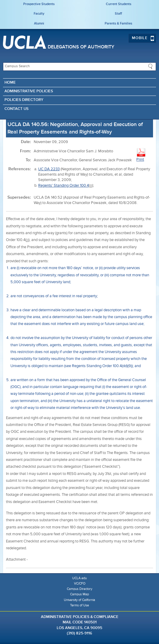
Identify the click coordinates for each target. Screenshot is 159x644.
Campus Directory (79, 589)
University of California (79, 600)
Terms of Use (79, 605)
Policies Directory (24, 100)
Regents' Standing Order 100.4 (64, 186)
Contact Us (17, 109)
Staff (118, 14)
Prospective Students (39, 4)
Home (10, 83)
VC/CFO (80, 584)
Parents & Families (118, 23)
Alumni (39, 23)
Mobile (143, 38)
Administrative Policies (29, 91)
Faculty (39, 14)
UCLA (24, 42)
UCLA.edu (79, 578)
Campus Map (79, 594)
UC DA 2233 (49, 169)
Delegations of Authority (81, 47)
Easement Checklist (45, 560)
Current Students (119, 4)
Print (141, 155)
